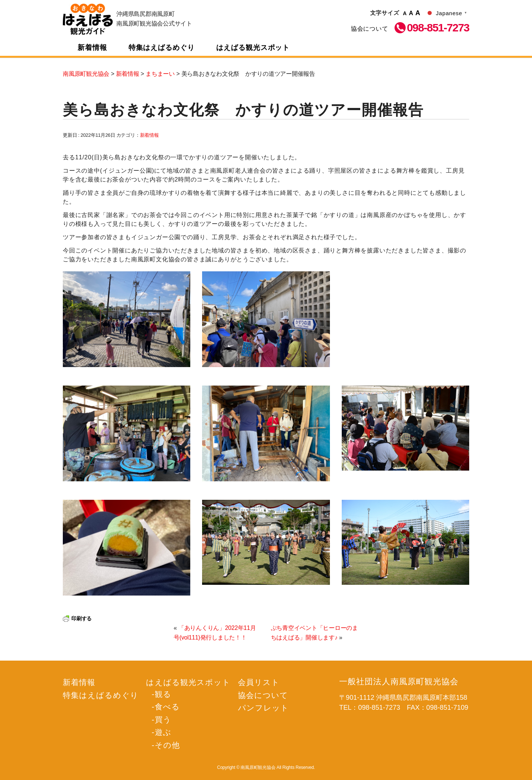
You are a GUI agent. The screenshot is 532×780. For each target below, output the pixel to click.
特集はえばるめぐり (162, 48)
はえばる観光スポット (253, 48)
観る (163, 694)
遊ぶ (163, 732)
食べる (167, 707)
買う (163, 720)
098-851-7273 (438, 28)
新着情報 (92, 48)
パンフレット (263, 708)
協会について (370, 29)
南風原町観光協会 (88, 19)
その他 (167, 745)
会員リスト (259, 682)
